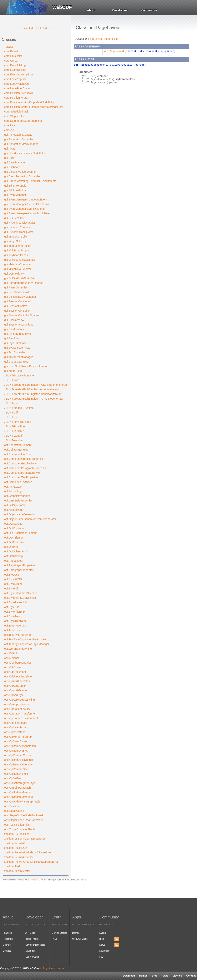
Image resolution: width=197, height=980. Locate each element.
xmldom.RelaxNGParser (19, 857)
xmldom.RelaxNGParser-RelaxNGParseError (31, 862)
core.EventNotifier (15, 70)
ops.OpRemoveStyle (17, 769)
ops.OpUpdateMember (18, 792)
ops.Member (12, 658)
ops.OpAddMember (16, 690)
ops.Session (12, 806)
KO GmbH (36, 968)
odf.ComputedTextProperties (21, 477)
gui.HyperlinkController (18, 227)
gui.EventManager (15, 195)
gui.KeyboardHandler (17, 255)
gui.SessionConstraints (18, 301)
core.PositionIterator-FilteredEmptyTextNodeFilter (34, 107)
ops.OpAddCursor (15, 686)
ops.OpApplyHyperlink (18, 704)
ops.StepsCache (14, 811)
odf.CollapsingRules (16, 450)
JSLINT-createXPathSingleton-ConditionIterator (33, 394)
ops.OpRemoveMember (19, 764)
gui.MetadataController (18, 264)
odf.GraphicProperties (17, 496)
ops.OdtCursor (13, 667)
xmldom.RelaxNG (15, 843)
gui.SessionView (14, 320)
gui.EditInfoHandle (15, 186)
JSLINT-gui (11, 403)
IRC (101, 957)
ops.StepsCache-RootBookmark (23, 820)
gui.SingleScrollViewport (19, 334)
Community (149, 10)
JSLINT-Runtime (14, 431)
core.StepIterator (14, 116)
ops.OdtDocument (15, 672)
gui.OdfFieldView (14, 274)
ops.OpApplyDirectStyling (20, 700)
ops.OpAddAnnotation (17, 681)
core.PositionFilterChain (19, 93)
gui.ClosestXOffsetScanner (20, 172)
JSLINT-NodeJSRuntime (19, 408)
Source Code (32, 957)
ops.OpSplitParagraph (18, 788)
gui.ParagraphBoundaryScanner (23, 283)
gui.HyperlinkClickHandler (20, 223)
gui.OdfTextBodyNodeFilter (20, 278)
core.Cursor (11, 61)
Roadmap (8, 939)
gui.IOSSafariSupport (17, 250)
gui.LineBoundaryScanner (20, 260)
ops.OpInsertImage (16, 723)
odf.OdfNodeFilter (15, 542)
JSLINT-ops (11, 417)
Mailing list (31, 951)
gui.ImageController (16, 237)
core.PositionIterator (16, 98)
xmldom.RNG (12, 866)
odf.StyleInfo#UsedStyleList (21, 593)
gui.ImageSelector (15, 241)
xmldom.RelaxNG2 (15, 848)
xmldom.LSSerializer (17, 834)
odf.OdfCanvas (13, 524)
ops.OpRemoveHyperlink (19, 760)
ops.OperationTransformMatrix (22, 718)
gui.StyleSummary (15, 343)
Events (103, 933)
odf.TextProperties (15, 626)
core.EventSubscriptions (19, 74)
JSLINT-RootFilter (15, 426)
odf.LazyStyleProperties (18, 501)
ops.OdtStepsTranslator (18, 676)
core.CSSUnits (13, 56)
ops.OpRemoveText (16, 774)
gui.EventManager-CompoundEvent (26, 200)
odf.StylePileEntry (15, 612)
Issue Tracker (32, 939)
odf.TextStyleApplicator (18, 635)
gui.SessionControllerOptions (22, 315)
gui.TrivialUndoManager (18, 357)
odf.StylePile (12, 607)
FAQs (165, 976)
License (177, 976)
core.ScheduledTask (16, 112)
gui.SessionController (17, 311)
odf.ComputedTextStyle (18, 482)
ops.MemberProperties (18, 663)
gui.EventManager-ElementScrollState (27, 204)
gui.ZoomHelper (14, 371)
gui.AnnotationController (19, 139)
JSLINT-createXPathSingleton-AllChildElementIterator (36, 385)
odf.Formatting (13, 491)
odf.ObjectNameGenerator (20, 514)
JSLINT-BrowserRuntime (19, 375)
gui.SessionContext (16, 306)
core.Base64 (12, 51)
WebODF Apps (80, 939)
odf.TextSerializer (15, 630)
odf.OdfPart (11, 547)
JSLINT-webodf (13, 436)
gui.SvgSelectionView (17, 348)
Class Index (29, 28)
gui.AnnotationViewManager (21, 144)
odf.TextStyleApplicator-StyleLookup (26, 639)
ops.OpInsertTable (15, 727)
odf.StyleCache (13, 584)
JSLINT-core (12, 380)
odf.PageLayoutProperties (20, 565)
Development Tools (35, 945)
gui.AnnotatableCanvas (18, 135)
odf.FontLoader (13, 487)
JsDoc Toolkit (33, 880)
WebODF (62, 7)
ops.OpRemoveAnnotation (20, 746)
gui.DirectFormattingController (22, 176)
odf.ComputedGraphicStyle (20, 463)
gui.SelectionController (18, 292)
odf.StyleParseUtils (16, 602)
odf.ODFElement (14, 538)
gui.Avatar (10, 149)
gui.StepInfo (11, 338)
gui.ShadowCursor (15, 329)
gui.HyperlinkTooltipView (19, 232)
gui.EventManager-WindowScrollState (27, 213)
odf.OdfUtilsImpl (14, 556)
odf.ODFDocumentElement (20, 533)
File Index (44, 28)
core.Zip (9, 130)
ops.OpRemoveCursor (18, 755)
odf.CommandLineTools (18, 454)
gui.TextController (15, 352)
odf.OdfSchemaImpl (16, 551)
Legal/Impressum (53, 968)
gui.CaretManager (15, 162)
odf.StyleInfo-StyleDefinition (21, 598)
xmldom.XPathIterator (17, 871)
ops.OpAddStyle (14, 695)
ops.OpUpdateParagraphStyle (22, 802)
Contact (7, 951)
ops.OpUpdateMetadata (19, 797)
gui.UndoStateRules (16, 362)
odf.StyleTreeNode (15, 621)
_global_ (9, 47)
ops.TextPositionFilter (17, 825)
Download (129, 976)
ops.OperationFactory (17, 709)
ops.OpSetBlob (13, 778)
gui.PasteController (16, 287)
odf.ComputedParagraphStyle (22, 473)
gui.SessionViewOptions (19, 325)
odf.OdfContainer (15, 528)
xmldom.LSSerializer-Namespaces (25, 839)
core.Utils (10, 125)
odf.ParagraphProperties (19, 570)
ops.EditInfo (11, 653)
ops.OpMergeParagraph (19, 737)
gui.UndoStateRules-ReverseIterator (26, 366)
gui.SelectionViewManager (20, 297)
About (91, 10)
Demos (143, 976)
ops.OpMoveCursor (16, 741)
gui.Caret (10, 158)
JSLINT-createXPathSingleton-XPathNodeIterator (34, 399)
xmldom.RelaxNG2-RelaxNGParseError (28, 852)
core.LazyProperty (15, 79)
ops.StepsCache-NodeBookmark (24, 815)
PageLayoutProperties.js (103, 39)
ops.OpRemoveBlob (16, 751)
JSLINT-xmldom (14, 440)
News (102, 945)
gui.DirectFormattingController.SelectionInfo (30, 181)
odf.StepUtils (12, 575)
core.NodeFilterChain (17, 88)
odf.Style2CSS (13, 579)
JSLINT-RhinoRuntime (18, 422)
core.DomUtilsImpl (15, 65)
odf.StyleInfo (12, 589)
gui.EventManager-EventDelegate (24, 209)
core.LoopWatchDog (16, 84)
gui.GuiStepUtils (14, 218)
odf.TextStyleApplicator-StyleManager (27, 644)
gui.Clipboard (12, 167)
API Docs (30, 933)
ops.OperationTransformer (20, 714)
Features (7, 933)
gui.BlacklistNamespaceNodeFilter (25, 153)
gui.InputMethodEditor (17, 246)
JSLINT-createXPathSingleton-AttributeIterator (32, 389)
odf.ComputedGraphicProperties (24, 459)
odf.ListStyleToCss (15, 505)
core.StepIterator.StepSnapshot (23, 121)
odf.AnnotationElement (18, 445)
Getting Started (60, 933)
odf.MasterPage (14, 510)
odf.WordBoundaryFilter (18, 649)
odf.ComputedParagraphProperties (25, 468)
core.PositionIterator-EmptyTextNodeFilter (29, 102)
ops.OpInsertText (14, 732)
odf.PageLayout (14, 561)
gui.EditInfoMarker (15, 190)
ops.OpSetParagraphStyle (20, 783)
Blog (155, 976)
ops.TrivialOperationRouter (20, 829)
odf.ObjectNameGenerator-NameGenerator (30, 519)
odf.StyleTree (12, 616)
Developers (120, 10)
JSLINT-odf (11, 413)
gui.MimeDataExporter (18, 269)
